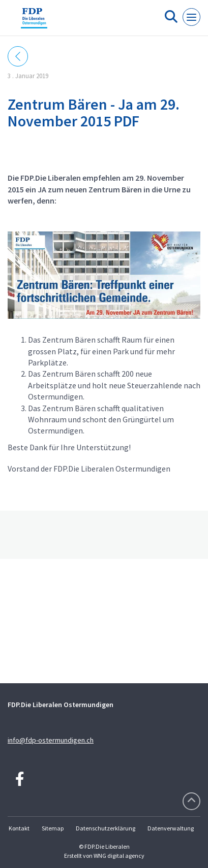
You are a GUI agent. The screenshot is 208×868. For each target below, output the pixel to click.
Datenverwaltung (171, 828)
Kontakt (19, 828)
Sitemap (53, 828)
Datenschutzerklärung (106, 828)
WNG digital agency (119, 856)
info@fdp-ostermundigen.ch (51, 740)
